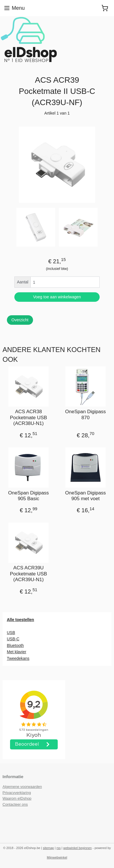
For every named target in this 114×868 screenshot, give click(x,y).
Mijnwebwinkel (57, 857)
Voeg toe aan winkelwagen (57, 297)
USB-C (13, 639)
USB (11, 633)
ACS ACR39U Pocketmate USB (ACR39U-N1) (29, 574)
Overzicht (20, 320)
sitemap (48, 848)
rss (59, 848)
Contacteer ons (15, 804)
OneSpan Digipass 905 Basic (28, 496)
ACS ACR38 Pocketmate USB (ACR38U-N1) (29, 417)
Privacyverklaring (17, 793)
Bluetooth (15, 645)
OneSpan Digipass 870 (86, 414)
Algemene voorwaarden (22, 787)
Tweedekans (18, 658)
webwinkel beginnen (77, 848)
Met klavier (17, 652)
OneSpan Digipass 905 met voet (86, 496)
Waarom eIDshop (17, 798)
